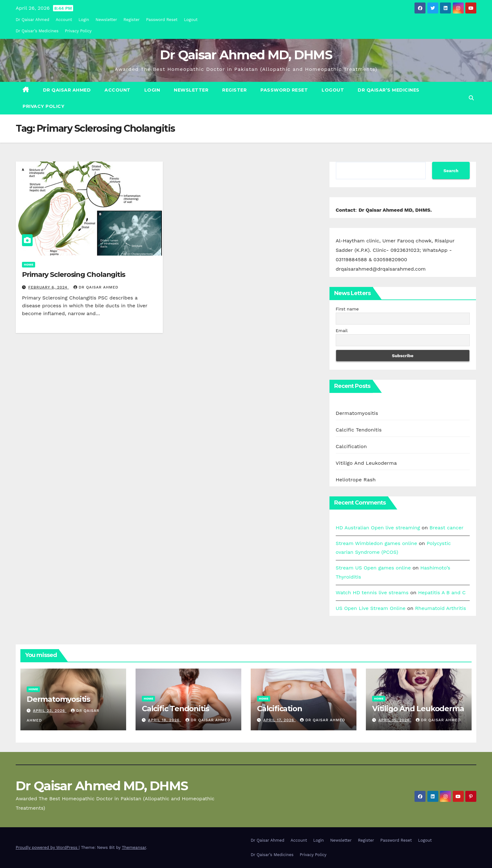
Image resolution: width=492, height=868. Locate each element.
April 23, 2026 (50, 711)
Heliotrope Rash (356, 480)
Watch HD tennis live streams (372, 593)
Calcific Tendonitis (359, 430)
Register (132, 20)
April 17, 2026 (279, 720)
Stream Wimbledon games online (377, 543)
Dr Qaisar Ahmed (32, 20)
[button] (471, 98)
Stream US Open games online (373, 568)
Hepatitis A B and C (442, 593)
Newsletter (107, 20)
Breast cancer (447, 528)
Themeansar (134, 847)
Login (84, 20)
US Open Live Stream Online (371, 608)
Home (29, 265)
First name (347, 309)
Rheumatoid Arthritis (441, 608)
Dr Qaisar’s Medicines (37, 31)
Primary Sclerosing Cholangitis (74, 275)
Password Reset (162, 20)
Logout (191, 20)
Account (64, 20)
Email (342, 331)
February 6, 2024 (49, 287)
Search (451, 171)
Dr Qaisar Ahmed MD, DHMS (246, 55)
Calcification (351, 446)
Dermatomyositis (357, 413)
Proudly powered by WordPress (47, 847)
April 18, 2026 (165, 720)
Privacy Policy (78, 31)
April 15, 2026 (395, 720)
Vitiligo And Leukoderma (366, 463)
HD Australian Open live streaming (378, 528)
